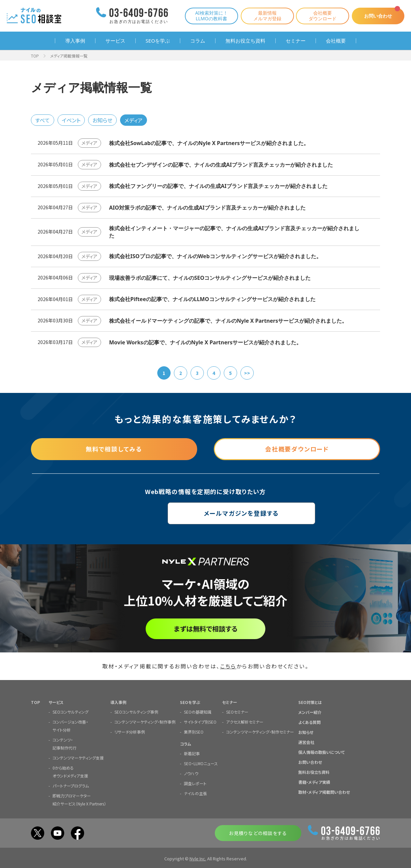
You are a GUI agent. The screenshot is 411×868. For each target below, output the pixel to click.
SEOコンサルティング (70, 711)
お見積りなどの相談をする (258, 833)
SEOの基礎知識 (198, 711)
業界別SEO (194, 731)
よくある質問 (309, 722)
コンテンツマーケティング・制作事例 (145, 721)
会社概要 (336, 41)
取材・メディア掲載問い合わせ (324, 792)
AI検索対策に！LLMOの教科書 (211, 16)
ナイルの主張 (195, 793)
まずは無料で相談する (206, 629)
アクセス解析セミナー (245, 721)
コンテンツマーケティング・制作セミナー (260, 731)
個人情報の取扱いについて (322, 752)
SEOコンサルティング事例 (136, 711)
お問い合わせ (378, 16)
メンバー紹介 (310, 712)
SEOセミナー (237, 711)
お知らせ (102, 120)
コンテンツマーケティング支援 (78, 757)
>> (247, 373)
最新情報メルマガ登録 (267, 16)
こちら (228, 666)
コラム (198, 41)
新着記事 (192, 753)
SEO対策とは (310, 702)
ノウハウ (191, 773)
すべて (43, 120)
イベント (71, 120)
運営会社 (306, 742)
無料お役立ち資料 (245, 41)
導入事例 (75, 41)
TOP (35, 56)
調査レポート (195, 783)
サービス (115, 41)
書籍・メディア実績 (314, 782)
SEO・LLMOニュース (201, 763)
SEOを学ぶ (158, 41)
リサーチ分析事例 (130, 731)
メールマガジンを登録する (206, 513)
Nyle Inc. (198, 858)
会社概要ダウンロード (322, 16)
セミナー (296, 41)
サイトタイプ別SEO (200, 721)
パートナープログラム (71, 785)
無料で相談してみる (114, 449)
